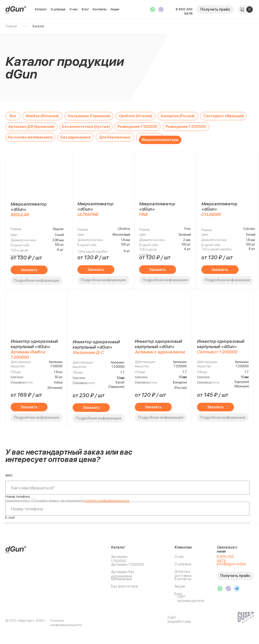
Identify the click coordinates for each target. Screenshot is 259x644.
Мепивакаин (122, 579)
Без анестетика (124, 586)
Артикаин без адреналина (123, 574)
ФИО (9, 476)
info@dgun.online (231, 564)
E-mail (10, 518)
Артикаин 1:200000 (127, 565)
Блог (85, 9)
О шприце (58, 9)
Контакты (100, 9)
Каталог (41, 9)
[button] (215, 9)
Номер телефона (18, 497)
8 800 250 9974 (184, 11)
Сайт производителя (191, 599)
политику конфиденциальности (107, 501)
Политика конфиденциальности (66, 623)
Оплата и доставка (183, 574)
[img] (16, 9)
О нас (73, 9)
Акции (115, 9)
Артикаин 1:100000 (119, 559)
